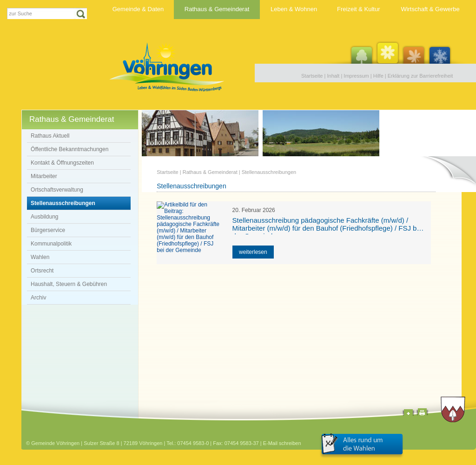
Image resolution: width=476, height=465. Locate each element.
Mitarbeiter (44, 176)
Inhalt (333, 76)
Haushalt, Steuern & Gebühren (69, 284)
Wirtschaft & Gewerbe (430, 9)
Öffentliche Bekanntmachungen (69, 149)
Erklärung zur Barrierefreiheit (420, 76)
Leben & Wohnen (294, 9)
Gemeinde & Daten (138, 9)
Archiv (38, 298)
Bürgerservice (48, 230)
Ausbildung (44, 217)
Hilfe (378, 76)
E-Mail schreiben (282, 443)
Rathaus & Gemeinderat (217, 9)
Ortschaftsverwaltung (57, 190)
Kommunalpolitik (51, 244)
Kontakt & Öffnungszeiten (62, 163)
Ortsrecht (42, 271)
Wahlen (40, 257)
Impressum (356, 76)
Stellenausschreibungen (63, 203)
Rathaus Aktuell (50, 136)
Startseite (312, 76)
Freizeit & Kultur (358, 9)
